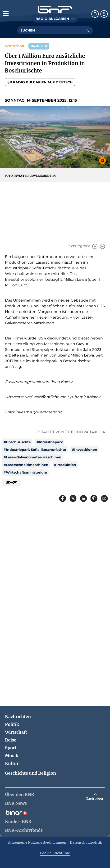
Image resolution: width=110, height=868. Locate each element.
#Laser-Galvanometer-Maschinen (32, 457)
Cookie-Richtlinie (55, 853)
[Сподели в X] (73, 498)
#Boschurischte (17, 442)
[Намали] (102, 246)
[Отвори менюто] (6, 13)
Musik (12, 756)
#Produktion (65, 465)
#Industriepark (50, 442)
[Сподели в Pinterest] (94, 498)
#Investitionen (85, 450)
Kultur (12, 763)
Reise (11, 740)
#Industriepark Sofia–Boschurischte (35, 450)
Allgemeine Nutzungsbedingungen (37, 842)
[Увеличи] (95, 246)
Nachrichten (18, 717)
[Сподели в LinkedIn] (83, 498)
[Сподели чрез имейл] (104, 498)
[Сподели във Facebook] (63, 498)
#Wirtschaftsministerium (25, 472)
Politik (12, 724)
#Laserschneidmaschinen (26, 465)
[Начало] (55, 10)
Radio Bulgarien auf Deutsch (40, 82)
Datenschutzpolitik (86, 842)
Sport (11, 748)
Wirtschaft (15, 46)
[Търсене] (87, 30)
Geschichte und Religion (30, 773)
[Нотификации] (95, 14)
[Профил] (104, 14)
